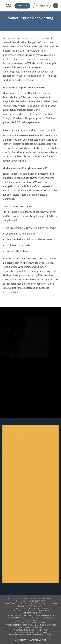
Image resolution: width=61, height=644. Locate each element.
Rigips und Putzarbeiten (30, 620)
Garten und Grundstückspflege (30, 611)
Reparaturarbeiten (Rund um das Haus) (30, 618)
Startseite (14, 599)
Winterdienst (23, 627)
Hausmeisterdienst (30, 613)
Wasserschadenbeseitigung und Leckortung (30, 625)
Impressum (39, 627)
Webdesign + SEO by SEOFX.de (30, 640)
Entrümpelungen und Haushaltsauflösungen (30, 603)
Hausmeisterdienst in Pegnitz (30, 632)
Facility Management (30, 606)
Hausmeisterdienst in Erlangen (31, 630)
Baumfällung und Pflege (30, 601)
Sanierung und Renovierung (30, 623)
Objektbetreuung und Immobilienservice (31, 615)
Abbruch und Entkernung (37, 599)
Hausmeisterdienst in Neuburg (27, 635)
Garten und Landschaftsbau (30, 608)
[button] (56, 6)
